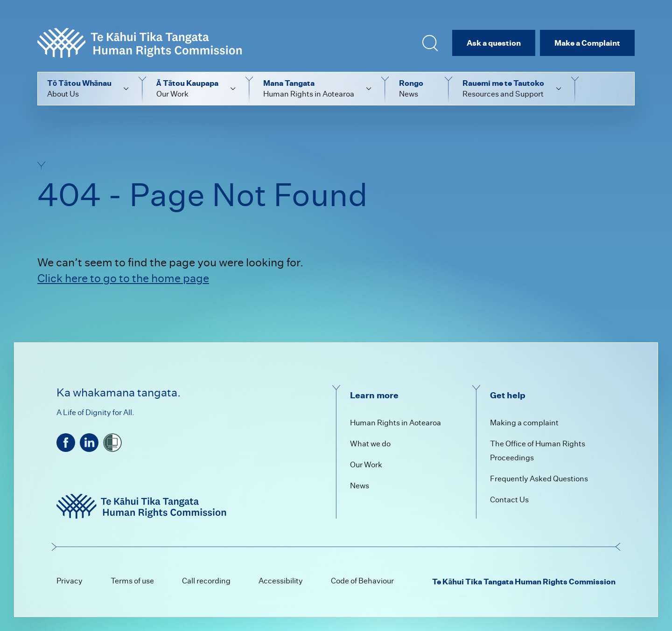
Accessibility (281, 581)
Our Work (366, 465)
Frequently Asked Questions (539, 479)
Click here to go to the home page (123, 278)
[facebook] (66, 443)
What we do (370, 444)
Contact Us (509, 500)
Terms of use (132, 581)
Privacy (70, 581)
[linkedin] (89, 443)
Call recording (206, 581)
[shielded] (112, 443)
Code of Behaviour (362, 581)
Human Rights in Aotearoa (395, 423)
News (360, 486)
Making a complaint (524, 423)
